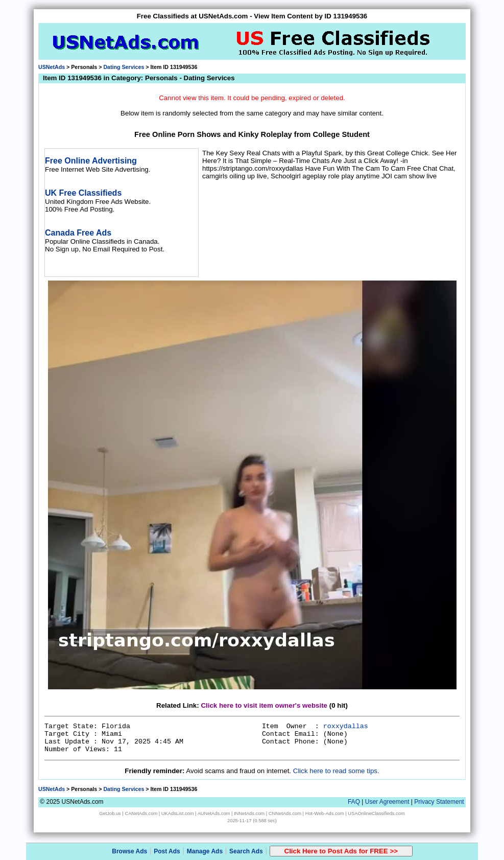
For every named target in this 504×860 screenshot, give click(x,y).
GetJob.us (110, 813)
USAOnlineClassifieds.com (376, 813)
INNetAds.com (249, 813)
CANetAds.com (141, 813)
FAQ (354, 802)
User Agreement (387, 802)
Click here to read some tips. (336, 771)
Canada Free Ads (78, 233)
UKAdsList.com (178, 813)
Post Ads (167, 851)
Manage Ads (205, 851)
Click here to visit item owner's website (264, 705)
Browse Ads (129, 851)
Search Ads (246, 851)
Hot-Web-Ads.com (325, 813)
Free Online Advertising (91, 161)
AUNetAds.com (214, 813)
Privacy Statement (439, 802)
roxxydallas (346, 726)
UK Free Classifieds (83, 193)
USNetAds (52, 67)
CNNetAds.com (285, 813)
